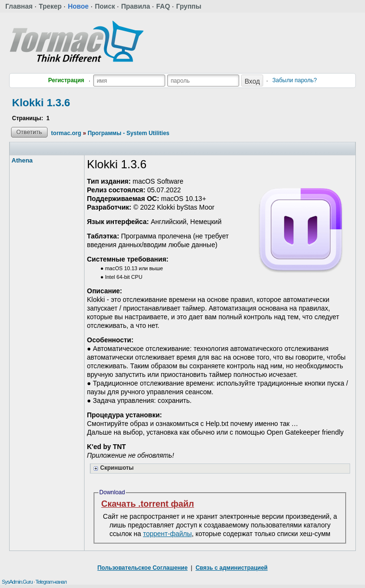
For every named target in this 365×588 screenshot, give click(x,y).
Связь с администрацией (231, 568)
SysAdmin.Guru (17, 582)
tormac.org (66, 133)
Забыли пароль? (295, 80)
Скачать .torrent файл (148, 504)
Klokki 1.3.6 (41, 103)
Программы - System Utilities (128, 133)
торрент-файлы (168, 534)
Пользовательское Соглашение (143, 568)
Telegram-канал (51, 582)
